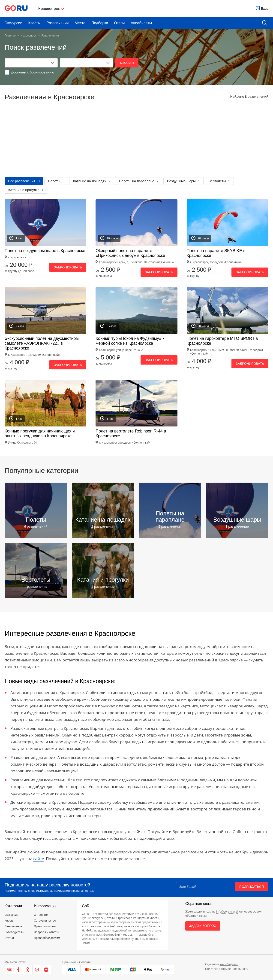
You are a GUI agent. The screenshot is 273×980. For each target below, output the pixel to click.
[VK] (9, 970)
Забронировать (68, 267)
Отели (119, 23)
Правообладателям (47, 938)
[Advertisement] (136, 143)
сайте (39, 859)
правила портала (83, 891)
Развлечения (58, 23)
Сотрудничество (45, 921)
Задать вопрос (202, 926)
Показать (127, 63)
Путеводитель (14, 932)
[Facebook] (18, 970)
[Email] (203, 887)
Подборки (100, 23)
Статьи (9, 938)
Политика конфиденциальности (227, 969)
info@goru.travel (227, 912)
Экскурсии (13, 23)
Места (80, 23)
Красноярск (29, 35)
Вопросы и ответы (46, 932)
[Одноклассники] (28, 970)
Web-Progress (229, 964)
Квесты (34, 23)
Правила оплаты (45, 926)
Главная (10, 35)
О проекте (41, 915)
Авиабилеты (141, 23)
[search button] (265, 23)
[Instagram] (37, 970)
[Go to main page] (16, 9)
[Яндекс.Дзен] (46, 970)
